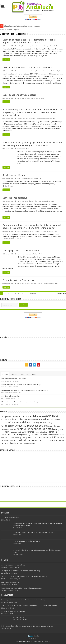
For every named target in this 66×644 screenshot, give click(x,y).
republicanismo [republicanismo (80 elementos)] (57, 441)
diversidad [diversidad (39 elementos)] (13, 430)
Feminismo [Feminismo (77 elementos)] (53, 432)
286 (14, 608)
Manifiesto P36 (18, 617)
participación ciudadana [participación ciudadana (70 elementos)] (31, 438)
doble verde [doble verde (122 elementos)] (23, 429)
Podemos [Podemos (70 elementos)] (47, 438)
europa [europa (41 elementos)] (37, 432)
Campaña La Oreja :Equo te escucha (20, 280)
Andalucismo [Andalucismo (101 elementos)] (37, 416)
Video (38, 98)
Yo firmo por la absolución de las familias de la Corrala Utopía (24, 600)
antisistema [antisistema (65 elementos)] (22, 419)
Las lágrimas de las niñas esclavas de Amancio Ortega (21, 385)
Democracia (39, 46)
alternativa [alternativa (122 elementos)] (23, 416)
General (52, 46)
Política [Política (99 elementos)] (56, 437)
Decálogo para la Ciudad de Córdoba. (21, 251)
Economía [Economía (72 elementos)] (6, 432)
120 (13, 628)
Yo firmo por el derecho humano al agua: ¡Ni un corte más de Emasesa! (27, 626)
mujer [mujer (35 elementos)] (9, 438)
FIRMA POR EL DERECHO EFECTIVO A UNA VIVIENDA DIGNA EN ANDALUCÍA (29, 606)
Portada (3, 30)
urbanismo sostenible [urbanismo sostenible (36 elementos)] (29, 444)
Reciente (14, 374)
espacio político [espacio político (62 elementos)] (17, 432)
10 (22, 293)
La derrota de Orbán (11, 518)
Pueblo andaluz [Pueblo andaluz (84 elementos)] (9, 441)
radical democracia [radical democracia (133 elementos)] (29, 440)
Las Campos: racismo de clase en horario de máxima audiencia (25, 390)
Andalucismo (40, 119)
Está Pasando (21, 149)
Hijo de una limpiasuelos (10, 396)
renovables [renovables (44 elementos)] (45, 441)
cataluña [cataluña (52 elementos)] (57, 419)
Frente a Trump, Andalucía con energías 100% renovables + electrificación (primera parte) (34, 26)
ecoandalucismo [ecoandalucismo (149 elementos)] (41, 429)
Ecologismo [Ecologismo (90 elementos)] (58, 429)
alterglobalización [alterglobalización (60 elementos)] (9, 417)
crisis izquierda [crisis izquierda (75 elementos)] (38, 423)
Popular (5, 374)
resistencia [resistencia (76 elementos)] (7, 443)
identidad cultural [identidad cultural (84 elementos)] (11, 435)
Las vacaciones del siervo (15, 198)
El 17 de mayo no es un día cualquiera (26, 541)
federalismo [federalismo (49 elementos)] (44, 432)
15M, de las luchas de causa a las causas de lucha (27, 68)
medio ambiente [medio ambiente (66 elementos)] (50, 435)
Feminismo (34, 284)
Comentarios (24, 374)
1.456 (15, 602)
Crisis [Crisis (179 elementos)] (5, 422)
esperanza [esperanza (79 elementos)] (29, 432)
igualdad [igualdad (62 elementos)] (24, 435)
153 (25, 620)
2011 (10, 30)
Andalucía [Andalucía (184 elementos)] (51, 416)
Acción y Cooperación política (26, 46)
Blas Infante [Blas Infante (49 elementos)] (32, 419)
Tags (34, 374)
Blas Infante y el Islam (14, 175)
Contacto (46, 641)
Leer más (6, 60)
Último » (33, 293)
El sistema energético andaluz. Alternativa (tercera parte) (34, 532)
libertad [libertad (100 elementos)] (38, 435)
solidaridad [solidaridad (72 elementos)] (17, 443)
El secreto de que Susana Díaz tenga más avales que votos (23, 402)
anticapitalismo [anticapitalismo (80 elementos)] (9, 419)
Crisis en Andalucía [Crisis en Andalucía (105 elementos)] (20, 423)
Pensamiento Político (49, 71)
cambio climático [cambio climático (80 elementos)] (45, 419)
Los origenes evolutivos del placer (19, 95)
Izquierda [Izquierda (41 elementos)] (31, 435)
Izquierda (39, 71)
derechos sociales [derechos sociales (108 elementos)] (38, 426)
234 (15, 614)
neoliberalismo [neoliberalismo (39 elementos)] (15, 438)
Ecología (46, 46)
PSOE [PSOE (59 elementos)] (62, 438)
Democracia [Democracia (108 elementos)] (21, 426)
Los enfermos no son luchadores (14, 379)
